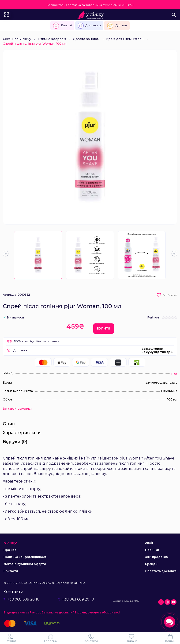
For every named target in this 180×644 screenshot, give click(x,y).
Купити (104, 328)
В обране (170, 295)
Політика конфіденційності (25, 557)
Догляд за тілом (86, 39)
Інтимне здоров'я (52, 39)
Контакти (11, 571)
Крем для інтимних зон (125, 39)
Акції (149, 543)
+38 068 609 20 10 (21, 599)
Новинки (152, 550)
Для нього (89, 26)
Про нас (10, 550)
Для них (117, 26)
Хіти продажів (156, 557)
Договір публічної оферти (25, 564)
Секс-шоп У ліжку (17, 39)
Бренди (151, 564)
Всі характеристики (17, 409)
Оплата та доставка (161, 571)
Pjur (174, 374)
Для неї (62, 26)
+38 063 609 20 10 (76, 599)
